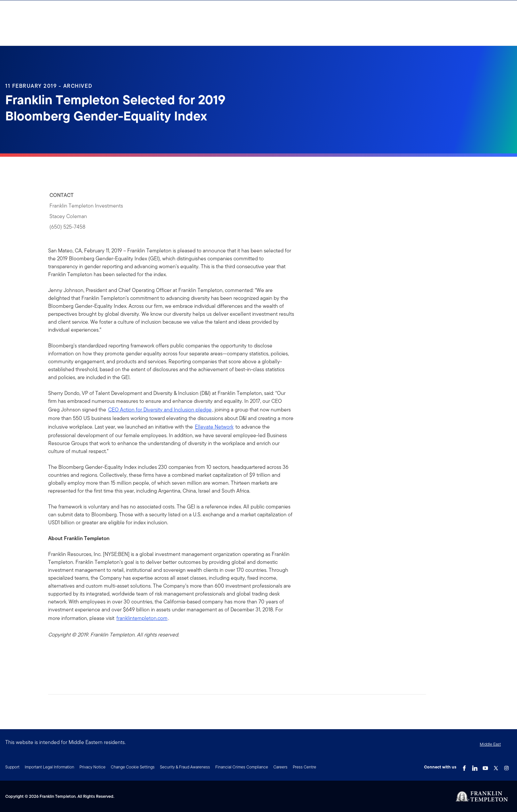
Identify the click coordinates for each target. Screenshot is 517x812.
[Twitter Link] (496, 766)
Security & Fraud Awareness (185, 767)
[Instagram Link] (506, 766)
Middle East (490, 744)
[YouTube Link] (485, 766)
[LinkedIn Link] (475, 766)
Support (12, 767)
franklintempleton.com (142, 618)
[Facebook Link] (464, 766)
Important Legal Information (49, 767)
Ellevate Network (214, 427)
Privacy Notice (92, 767)
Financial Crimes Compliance (242, 767)
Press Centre (304, 767)
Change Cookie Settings (133, 767)
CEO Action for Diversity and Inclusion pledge (160, 410)
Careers (280, 767)
